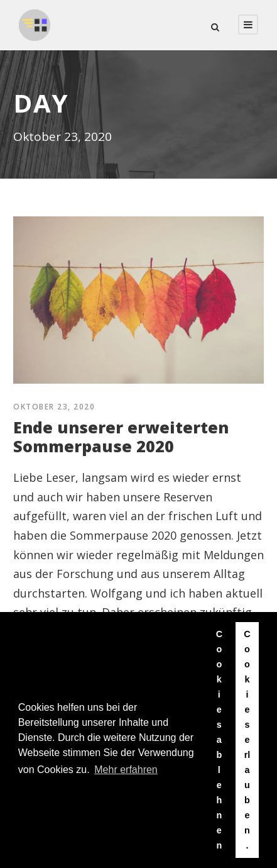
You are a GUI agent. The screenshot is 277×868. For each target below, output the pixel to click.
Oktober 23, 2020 (54, 407)
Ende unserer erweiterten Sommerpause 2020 (121, 437)
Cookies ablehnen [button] (219, 740)
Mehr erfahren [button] (126, 770)
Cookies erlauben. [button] (247, 740)
